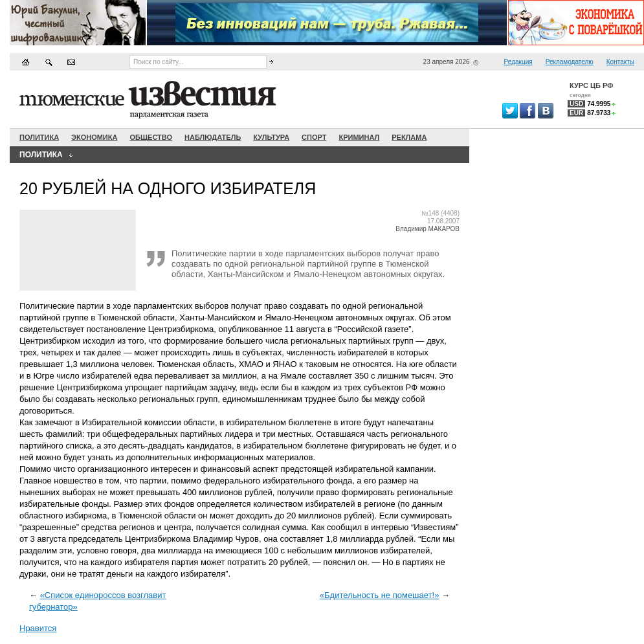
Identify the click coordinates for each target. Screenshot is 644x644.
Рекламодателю (570, 62)
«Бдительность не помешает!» (380, 595)
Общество (151, 137)
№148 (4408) (440, 213)
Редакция (518, 62)
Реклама (409, 137)
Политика (39, 137)
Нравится (38, 628)
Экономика (94, 137)
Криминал (359, 137)
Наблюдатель (213, 137)
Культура (271, 137)
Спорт (314, 137)
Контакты (620, 62)
